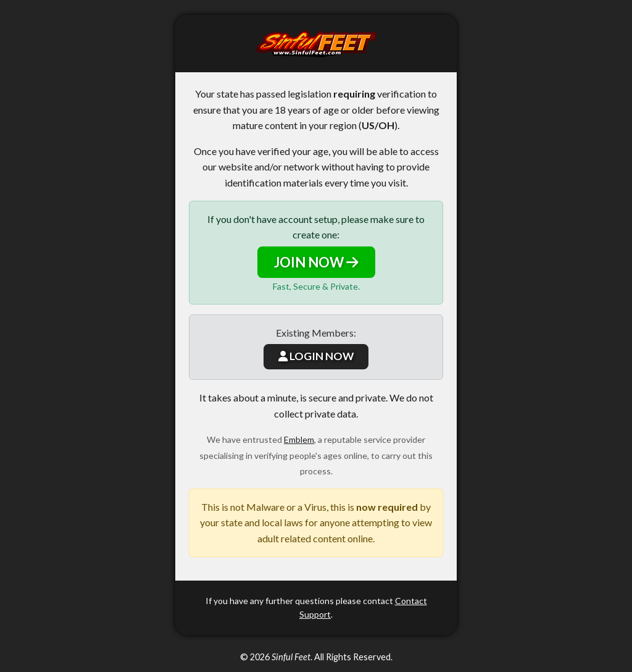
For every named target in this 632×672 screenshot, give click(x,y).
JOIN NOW (316, 262)
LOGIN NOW (316, 356)
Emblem (299, 439)
